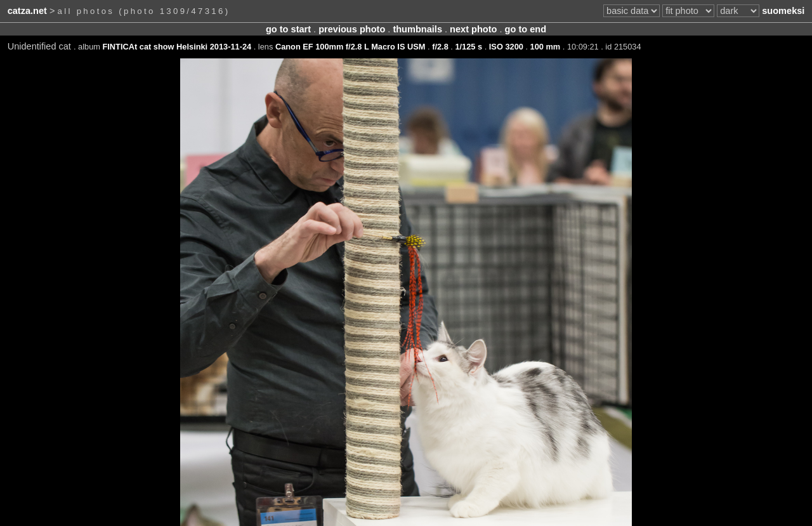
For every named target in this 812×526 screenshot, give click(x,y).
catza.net (27, 11)
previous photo (352, 29)
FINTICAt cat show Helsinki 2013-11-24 (177, 47)
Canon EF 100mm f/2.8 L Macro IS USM (350, 47)
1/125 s (468, 47)
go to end (526, 29)
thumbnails (417, 29)
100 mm (546, 47)
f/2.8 (440, 47)
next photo (473, 29)
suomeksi (783, 11)
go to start (288, 29)
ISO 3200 (506, 47)
